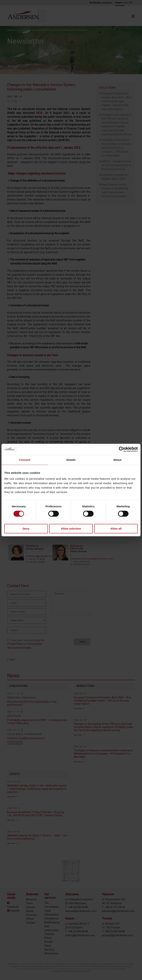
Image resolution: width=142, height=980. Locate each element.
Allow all (116, 529)
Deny (26, 529)
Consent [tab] (25, 460)
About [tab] (117, 460)
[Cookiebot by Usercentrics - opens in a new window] (122, 449)
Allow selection (71, 529)
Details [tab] (71, 460)
